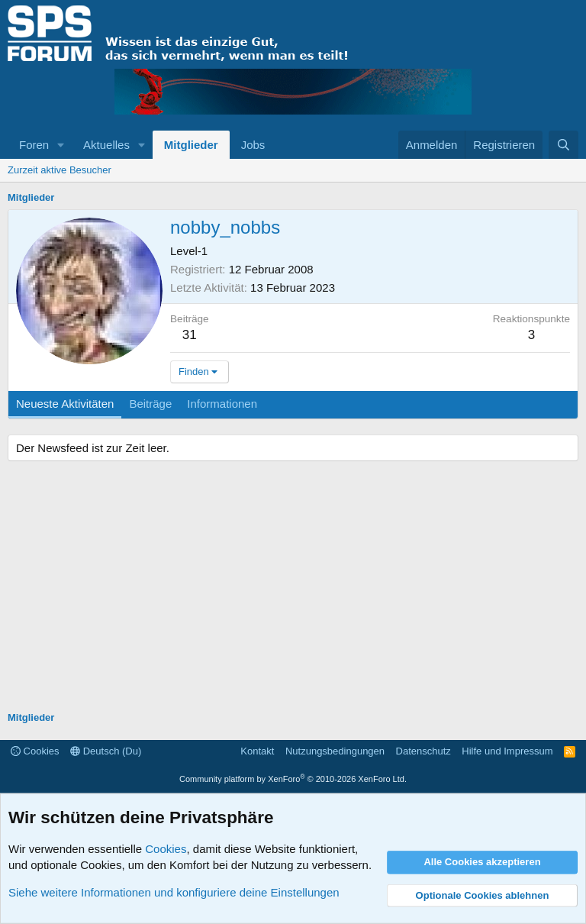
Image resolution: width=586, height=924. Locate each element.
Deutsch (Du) (106, 751)
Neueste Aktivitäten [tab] (65, 404)
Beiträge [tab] (150, 404)
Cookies (35, 751)
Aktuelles (106, 145)
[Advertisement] (293, 588)
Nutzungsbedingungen (335, 751)
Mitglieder (191, 145)
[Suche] (563, 145)
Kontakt (257, 751)
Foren (34, 145)
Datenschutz (423, 751)
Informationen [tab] (222, 404)
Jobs (253, 145)
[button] (61, 145)
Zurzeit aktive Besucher (60, 170)
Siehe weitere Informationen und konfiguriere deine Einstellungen (174, 892)
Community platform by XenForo (293, 779)
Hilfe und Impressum (507, 751)
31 (190, 335)
